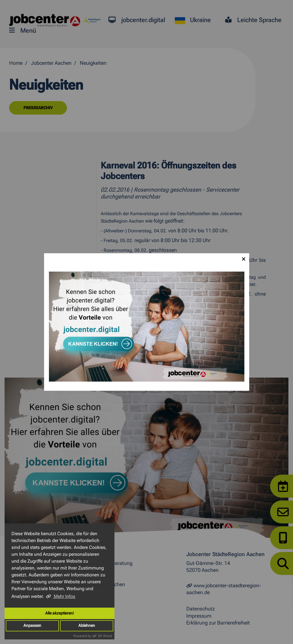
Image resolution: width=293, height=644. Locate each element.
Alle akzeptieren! (60, 613)
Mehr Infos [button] (64, 596)
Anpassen (32, 626)
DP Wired (105, 636)
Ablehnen (87, 626)
